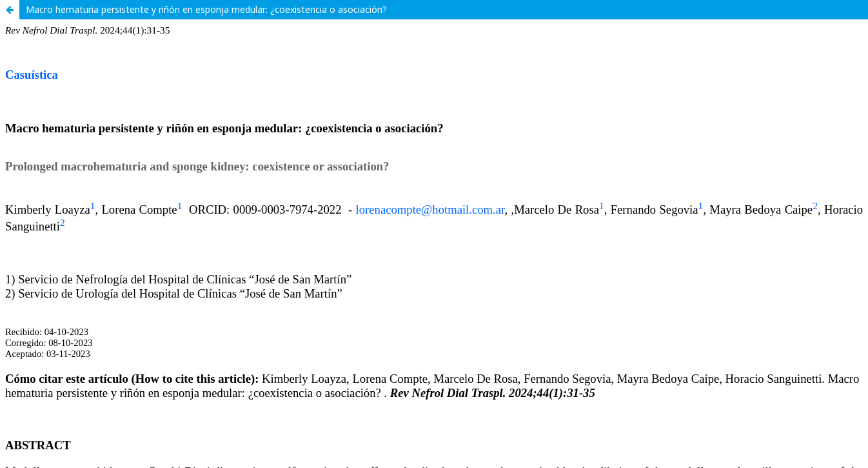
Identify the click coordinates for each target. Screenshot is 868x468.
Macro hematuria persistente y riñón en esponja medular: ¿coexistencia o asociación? (206, 9)
